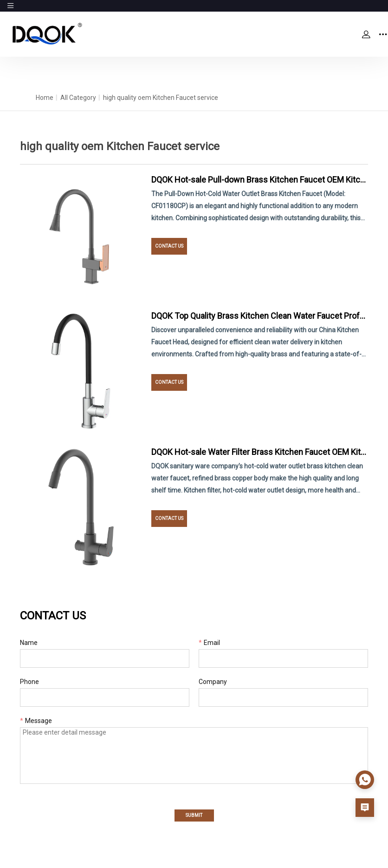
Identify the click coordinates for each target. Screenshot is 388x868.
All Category (78, 98)
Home (45, 98)
